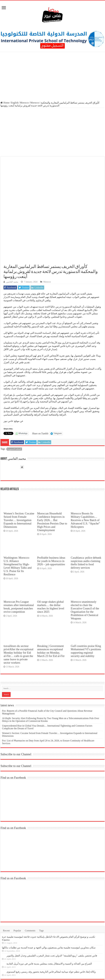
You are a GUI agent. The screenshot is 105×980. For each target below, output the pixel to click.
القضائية (26, 359)
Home (5, 103)
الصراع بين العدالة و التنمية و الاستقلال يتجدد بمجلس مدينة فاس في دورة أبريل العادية (49, 911)
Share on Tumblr (40, 381)
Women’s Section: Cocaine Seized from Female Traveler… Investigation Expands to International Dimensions (19, 468)
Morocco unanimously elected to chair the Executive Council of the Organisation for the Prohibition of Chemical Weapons (85, 558)
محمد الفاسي (12, 230)
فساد (13, 336)
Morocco (24, 103)
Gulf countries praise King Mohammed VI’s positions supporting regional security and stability (86, 599)
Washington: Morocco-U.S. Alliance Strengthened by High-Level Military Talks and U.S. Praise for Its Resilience (18, 514)
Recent (6, 878)
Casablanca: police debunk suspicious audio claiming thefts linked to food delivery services (86, 510)
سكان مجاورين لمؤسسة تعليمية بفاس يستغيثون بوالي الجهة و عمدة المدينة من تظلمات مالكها (49, 895)
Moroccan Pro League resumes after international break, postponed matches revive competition (19, 555)
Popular (17, 878)
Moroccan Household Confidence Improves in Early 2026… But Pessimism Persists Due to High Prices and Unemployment (52, 470)
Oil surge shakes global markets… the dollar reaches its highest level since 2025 (51, 555)
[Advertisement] (52, 77)
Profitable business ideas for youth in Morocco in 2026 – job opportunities (51, 509)
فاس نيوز (8, 369)
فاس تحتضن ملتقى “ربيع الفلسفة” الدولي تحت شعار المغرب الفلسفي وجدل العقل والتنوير (52, 903)
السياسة (46, 281)
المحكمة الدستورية (15, 397)
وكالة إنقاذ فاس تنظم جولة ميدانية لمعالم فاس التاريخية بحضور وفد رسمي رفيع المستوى (51, 919)
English (15, 103)
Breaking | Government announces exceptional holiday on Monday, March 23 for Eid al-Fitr (51, 599)
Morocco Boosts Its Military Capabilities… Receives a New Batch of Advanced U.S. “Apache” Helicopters (85, 468)
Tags (41, 878)
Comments (30, 878)
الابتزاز (7, 245)
